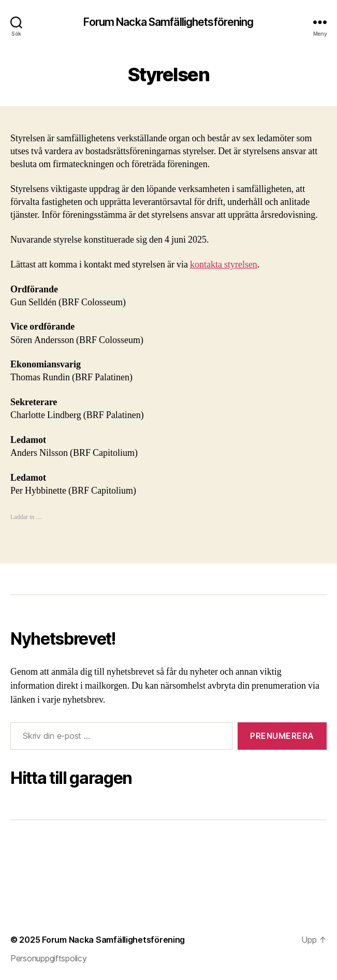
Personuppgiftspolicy (49, 958)
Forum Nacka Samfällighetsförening (168, 22)
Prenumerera (282, 736)
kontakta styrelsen (224, 265)
